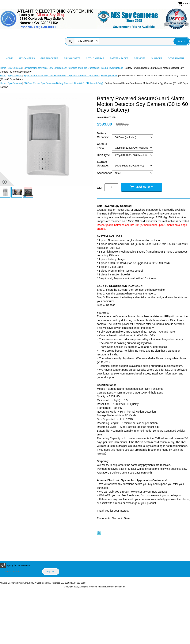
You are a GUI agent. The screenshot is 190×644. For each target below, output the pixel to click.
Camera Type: (102, 146)
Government (176, 58)
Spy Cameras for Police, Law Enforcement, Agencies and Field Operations (61, 68)
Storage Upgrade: (103, 164)
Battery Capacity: (103, 135)
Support (157, 58)
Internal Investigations (112, 68)
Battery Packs (119, 58)
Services (140, 58)
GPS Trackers (49, 58)
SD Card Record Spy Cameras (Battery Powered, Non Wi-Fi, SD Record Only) (63, 83)
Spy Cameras (27, 58)
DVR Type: (104, 155)
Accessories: (104, 173)
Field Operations (109, 76)
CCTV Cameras (95, 58)
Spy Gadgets (72, 58)
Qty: (100, 188)
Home (9, 58)
